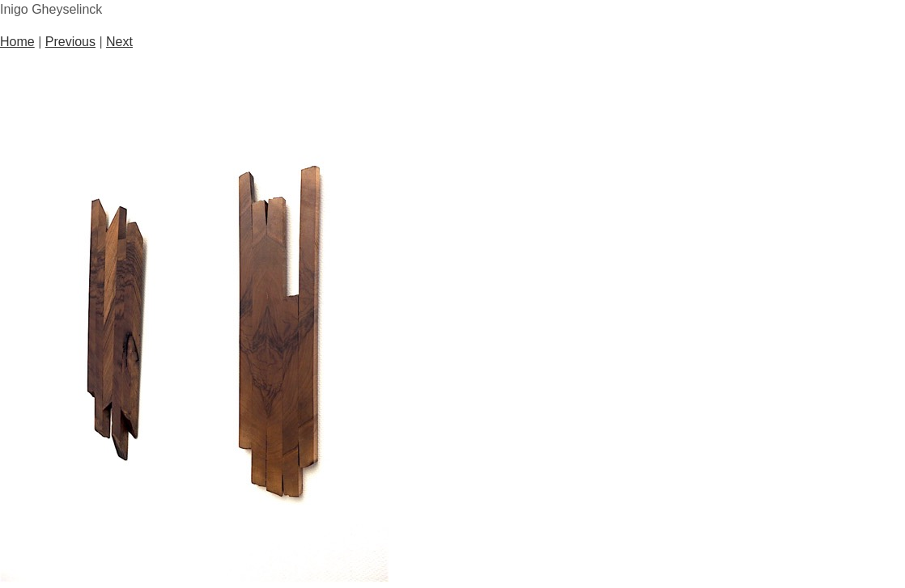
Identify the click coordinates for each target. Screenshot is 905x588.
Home (17, 42)
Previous (70, 42)
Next (119, 42)
